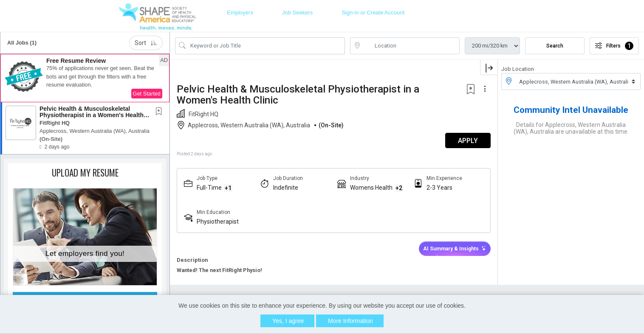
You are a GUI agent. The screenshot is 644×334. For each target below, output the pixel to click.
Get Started (147, 94)
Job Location (518, 69)
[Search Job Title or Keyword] (266, 46)
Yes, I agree (288, 321)
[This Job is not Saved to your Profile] (161, 112)
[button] (85, 78)
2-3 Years (439, 188)
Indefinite (286, 188)
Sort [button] (146, 43)
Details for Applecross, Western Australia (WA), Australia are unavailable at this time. (571, 128)
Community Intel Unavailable (571, 110)
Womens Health (371, 188)
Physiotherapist (218, 222)
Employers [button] (240, 13)
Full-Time (209, 188)
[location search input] (411, 46)
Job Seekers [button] (297, 13)
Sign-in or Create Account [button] (373, 13)
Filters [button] (614, 46)
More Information (350, 321)
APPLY (468, 141)
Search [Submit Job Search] (555, 46)
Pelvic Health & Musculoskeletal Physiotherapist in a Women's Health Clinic (92, 115)
